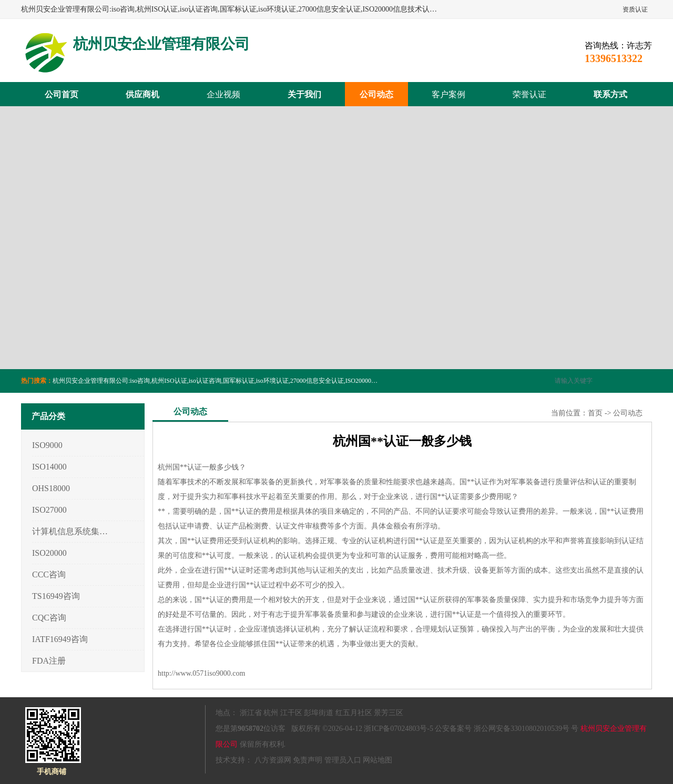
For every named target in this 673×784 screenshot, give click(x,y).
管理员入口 (343, 760)
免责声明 (308, 760)
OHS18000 (51, 488)
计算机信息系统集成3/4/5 (70, 531)
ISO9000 (47, 445)
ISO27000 (49, 510)
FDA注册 (49, 661)
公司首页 (62, 94)
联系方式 (610, 94)
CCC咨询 (49, 574)
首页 (595, 413)
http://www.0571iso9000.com (201, 673)
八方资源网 (273, 760)
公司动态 (376, 94)
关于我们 (304, 94)
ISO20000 (49, 553)
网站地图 (378, 760)
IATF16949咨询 (60, 639)
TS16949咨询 (56, 596)
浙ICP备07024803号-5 (398, 729)
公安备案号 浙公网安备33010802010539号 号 (507, 729)
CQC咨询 (49, 618)
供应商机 (142, 94)
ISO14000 (49, 467)
